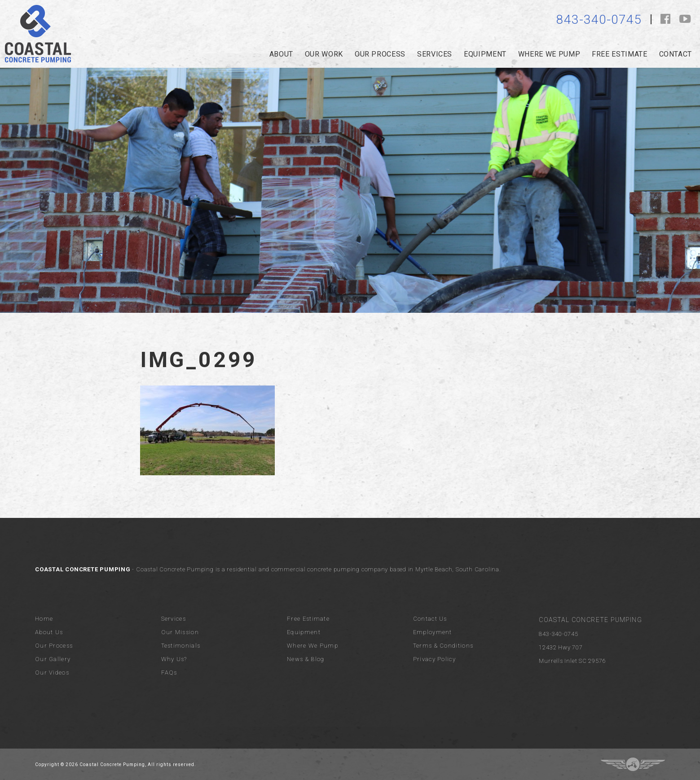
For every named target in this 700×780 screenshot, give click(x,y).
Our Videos (52, 673)
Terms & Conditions (443, 646)
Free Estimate (619, 54)
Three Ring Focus (633, 764)
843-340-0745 (599, 20)
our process (380, 54)
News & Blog (306, 659)
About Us (49, 632)
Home (44, 619)
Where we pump (549, 54)
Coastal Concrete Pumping (38, 34)
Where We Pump (313, 646)
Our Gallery (53, 659)
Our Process (54, 646)
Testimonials (181, 646)
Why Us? (174, 659)
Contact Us (430, 619)
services (435, 54)
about (281, 54)
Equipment (485, 54)
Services (174, 619)
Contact (676, 54)
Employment (433, 632)
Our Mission (180, 632)
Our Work (324, 54)
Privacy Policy (434, 659)
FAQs (169, 673)
